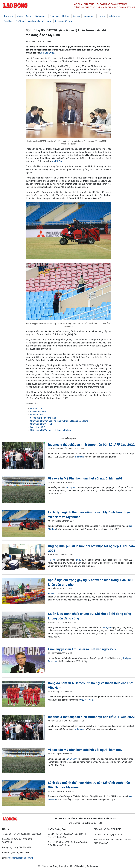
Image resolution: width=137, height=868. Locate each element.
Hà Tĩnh (52, 560)
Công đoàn (89, 16)
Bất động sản (115, 16)
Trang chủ (9, 16)
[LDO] (23, 456)
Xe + (49, 21)
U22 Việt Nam (87, 700)
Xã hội (29, 16)
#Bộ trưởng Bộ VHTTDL (41, 424)
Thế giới (101, 16)
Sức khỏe (8, 21)
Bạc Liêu (52, 594)
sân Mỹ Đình (57, 161)
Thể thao (20, 21)
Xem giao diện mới (63, 21)
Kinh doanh (41, 16)
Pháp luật (54, 16)
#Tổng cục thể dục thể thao (43, 418)
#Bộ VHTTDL (36, 409)
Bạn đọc (76, 16)
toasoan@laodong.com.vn (21, 858)
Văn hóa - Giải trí (36, 21)
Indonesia (79, 457)
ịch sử (78, 560)
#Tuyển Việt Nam (38, 412)
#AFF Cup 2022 (37, 427)
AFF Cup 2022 (47, 53)
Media (20, 16)
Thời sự (66, 16)
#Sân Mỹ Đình (37, 415)
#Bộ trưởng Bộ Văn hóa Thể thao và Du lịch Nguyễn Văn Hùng (59, 421)
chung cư (107, 628)
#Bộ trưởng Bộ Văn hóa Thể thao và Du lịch (50, 430)
